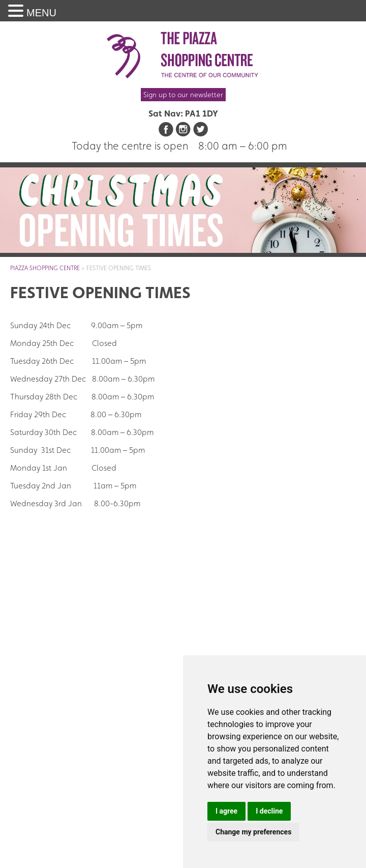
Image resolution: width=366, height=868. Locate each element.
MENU (41, 13)
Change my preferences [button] (253, 832)
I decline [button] (269, 811)
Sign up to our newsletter (183, 95)
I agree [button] (226, 811)
